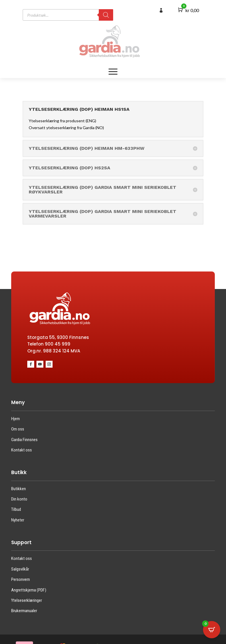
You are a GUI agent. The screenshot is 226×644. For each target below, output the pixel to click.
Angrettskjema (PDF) (29, 590)
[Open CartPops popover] (212, 630)
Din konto (19, 499)
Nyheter (18, 520)
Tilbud (16, 509)
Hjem (16, 419)
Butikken (19, 489)
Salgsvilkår (20, 569)
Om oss (18, 429)
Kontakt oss (22, 450)
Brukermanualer (24, 611)
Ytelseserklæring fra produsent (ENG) (62, 121)
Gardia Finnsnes (24, 440)
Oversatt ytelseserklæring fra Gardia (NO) (66, 128)
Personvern (21, 579)
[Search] (106, 15)
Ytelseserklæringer (27, 600)
